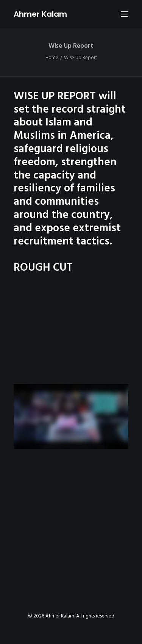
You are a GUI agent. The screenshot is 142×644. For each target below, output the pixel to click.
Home (52, 58)
